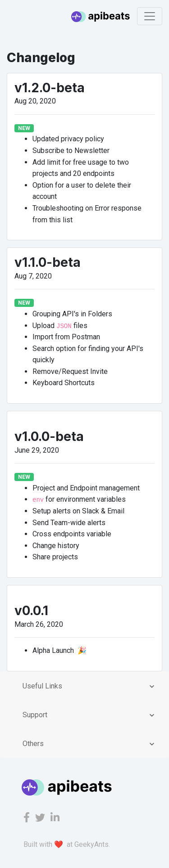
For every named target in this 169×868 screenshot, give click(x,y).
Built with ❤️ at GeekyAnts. (67, 844)
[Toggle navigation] (150, 16)
